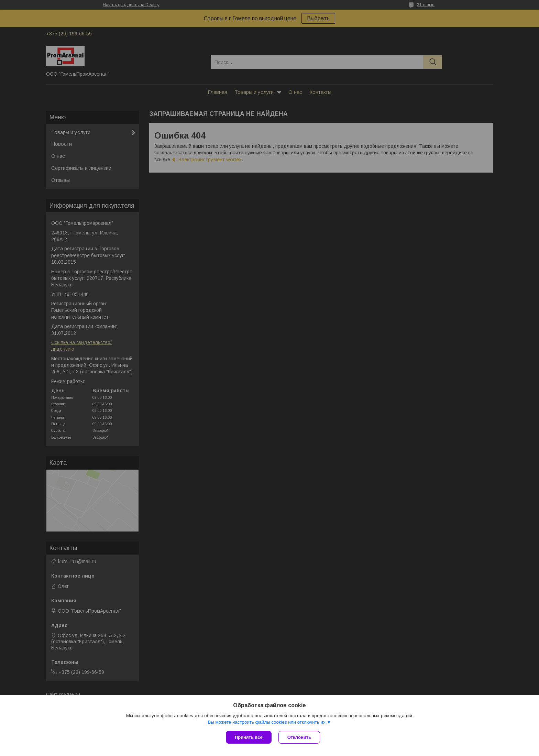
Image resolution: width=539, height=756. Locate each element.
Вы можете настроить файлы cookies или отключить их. (267, 722)
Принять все (249, 737)
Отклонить (299, 737)
